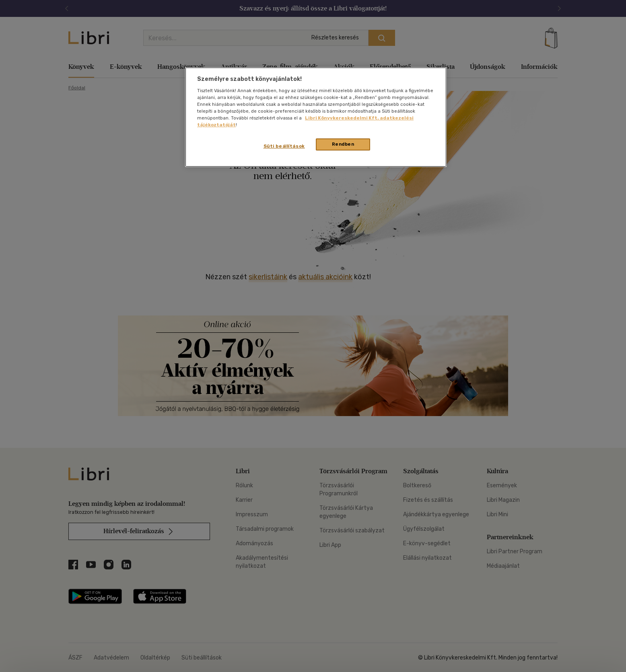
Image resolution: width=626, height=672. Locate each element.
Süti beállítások (284, 146)
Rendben (343, 144)
